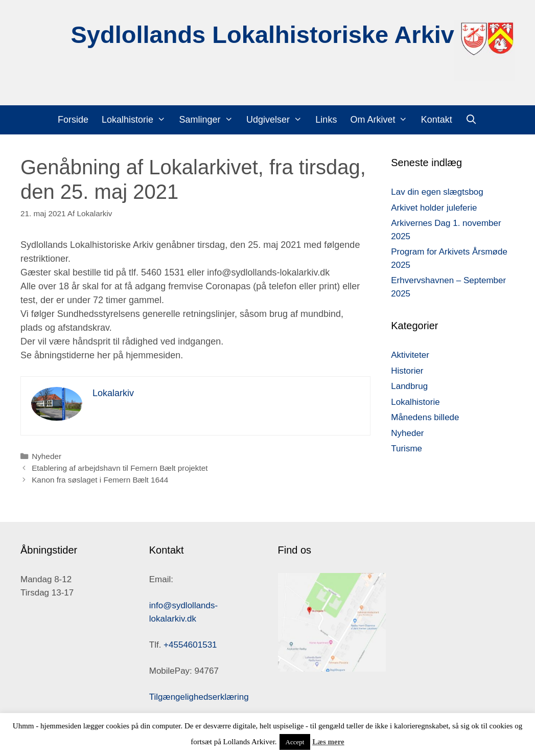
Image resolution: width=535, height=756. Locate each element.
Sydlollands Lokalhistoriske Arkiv (262, 35)
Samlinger (209, 120)
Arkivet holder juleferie (434, 208)
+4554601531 (190, 645)
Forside (73, 120)
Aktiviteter (410, 355)
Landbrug (409, 386)
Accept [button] (295, 742)
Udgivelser (277, 120)
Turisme (406, 449)
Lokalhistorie (137, 120)
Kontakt (437, 120)
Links (326, 120)
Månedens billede (425, 417)
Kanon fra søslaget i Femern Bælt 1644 (100, 480)
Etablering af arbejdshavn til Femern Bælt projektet (120, 468)
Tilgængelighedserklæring (199, 697)
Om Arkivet (382, 120)
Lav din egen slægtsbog (437, 192)
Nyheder (46, 456)
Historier (407, 371)
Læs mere (328, 742)
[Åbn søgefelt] (471, 120)
